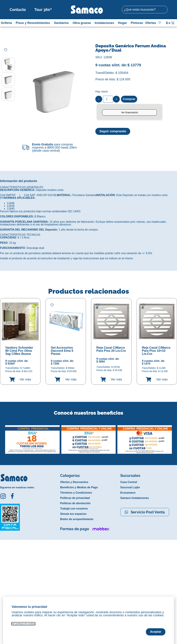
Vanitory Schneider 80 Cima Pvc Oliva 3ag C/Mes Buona (19, 351)
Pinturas (137, 23)
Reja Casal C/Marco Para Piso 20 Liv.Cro (111, 349)
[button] (2, 437)
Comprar (129, 99)
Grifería (7, 23)
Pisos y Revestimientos (34, 23)
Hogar (123, 23)
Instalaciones (105, 23)
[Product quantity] (108, 99)
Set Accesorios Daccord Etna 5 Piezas (62, 351)
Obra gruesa (83, 23)
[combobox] (145, 10)
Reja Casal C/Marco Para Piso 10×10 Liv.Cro (156, 351)
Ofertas (151, 23)
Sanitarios (62, 23)
